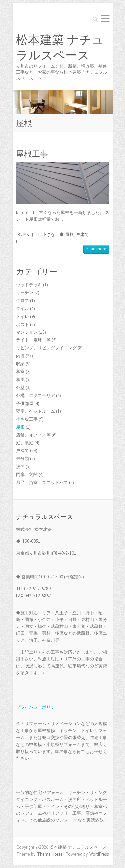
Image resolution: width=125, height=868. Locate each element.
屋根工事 (32, 154)
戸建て (82, 234)
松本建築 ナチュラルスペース (60, 48)
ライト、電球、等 (33, 340)
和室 (20, 372)
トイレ (22, 316)
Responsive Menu (105, 18)
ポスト (22, 324)
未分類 (22, 459)
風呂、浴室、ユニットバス (42, 482)
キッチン (25, 292)
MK (26, 234)
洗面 (20, 467)
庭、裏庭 (25, 443)
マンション (27, 332)
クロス (22, 300)
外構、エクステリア (35, 395)
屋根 (70, 234)
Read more (96, 249)
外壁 (20, 387)
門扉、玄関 (27, 475)
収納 (20, 364)
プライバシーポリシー (38, 707)
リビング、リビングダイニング (46, 348)
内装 (20, 356)
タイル (22, 308)
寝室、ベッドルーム (35, 411)
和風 (20, 380)
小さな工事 (53, 234)
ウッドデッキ (29, 285)
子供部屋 (25, 403)
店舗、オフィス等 (33, 435)
